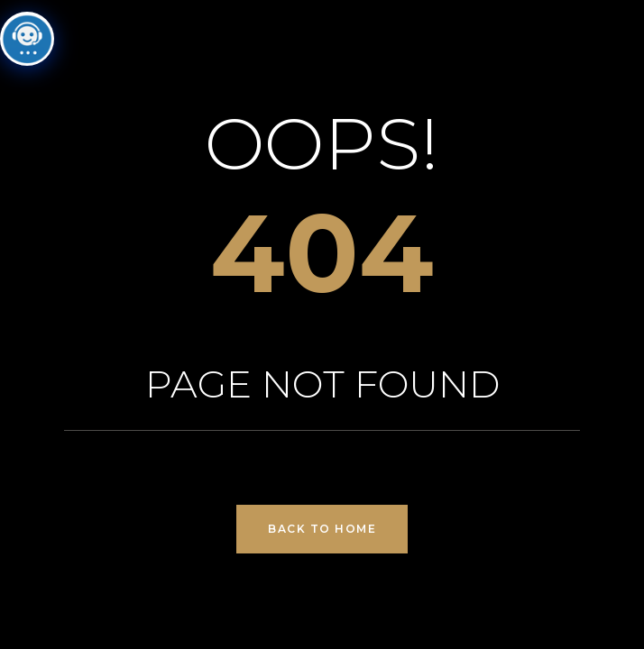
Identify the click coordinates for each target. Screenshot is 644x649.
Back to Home (322, 529)
